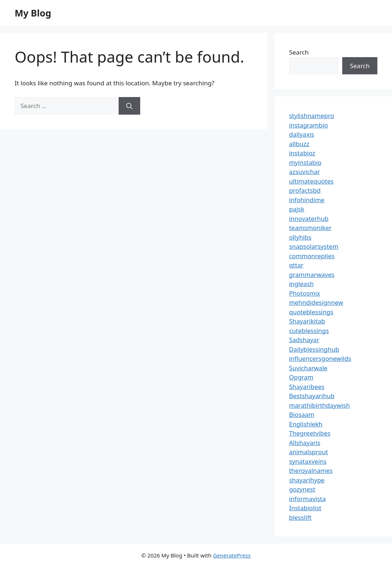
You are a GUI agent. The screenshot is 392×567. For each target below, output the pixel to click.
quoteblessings (311, 312)
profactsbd (305, 190)
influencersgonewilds (320, 358)
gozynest (302, 489)
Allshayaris (305, 443)
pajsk (297, 209)
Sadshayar (304, 340)
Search (299, 52)
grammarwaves (312, 275)
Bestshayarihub (312, 396)
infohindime (307, 200)
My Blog (33, 13)
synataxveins (308, 461)
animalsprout (309, 452)
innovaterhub (309, 218)
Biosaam (302, 414)
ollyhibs (300, 237)
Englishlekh (306, 424)
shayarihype (307, 480)
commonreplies (312, 256)
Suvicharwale (308, 368)
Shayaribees (307, 387)
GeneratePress (232, 555)
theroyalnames (311, 470)
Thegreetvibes (310, 433)
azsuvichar (305, 172)
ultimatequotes (311, 181)
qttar (296, 265)
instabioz (302, 153)
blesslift (300, 517)
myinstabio (305, 162)
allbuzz (299, 144)
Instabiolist (305, 508)
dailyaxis (302, 134)
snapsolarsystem (314, 246)
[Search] (129, 106)
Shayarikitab (307, 321)
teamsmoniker (310, 228)
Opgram (301, 377)
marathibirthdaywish (320, 405)
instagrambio (309, 125)
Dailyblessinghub (314, 349)
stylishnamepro (312, 116)
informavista (307, 499)
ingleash (302, 284)
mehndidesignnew (316, 302)
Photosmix (305, 293)
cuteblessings (309, 331)
